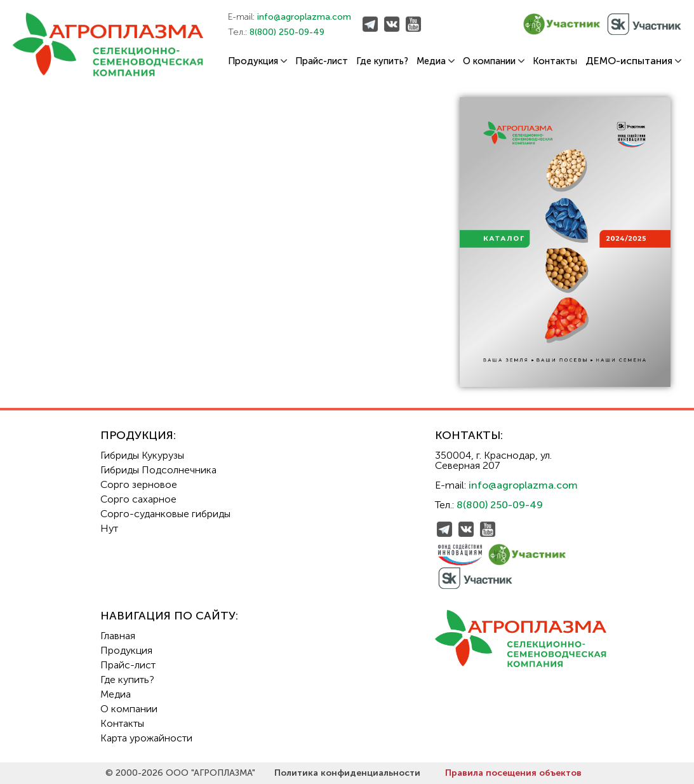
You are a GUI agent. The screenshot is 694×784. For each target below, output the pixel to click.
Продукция (257, 61)
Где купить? (382, 61)
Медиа (436, 61)
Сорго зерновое (139, 484)
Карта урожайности (146, 738)
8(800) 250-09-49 (287, 32)
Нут (109, 528)
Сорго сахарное (138, 499)
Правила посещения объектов (513, 773)
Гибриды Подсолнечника (158, 470)
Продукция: (138, 435)
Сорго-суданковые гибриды (165, 514)
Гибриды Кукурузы (142, 455)
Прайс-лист (322, 61)
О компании (494, 61)
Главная (118, 636)
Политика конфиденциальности (347, 773)
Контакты (555, 61)
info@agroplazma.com (304, 17)
